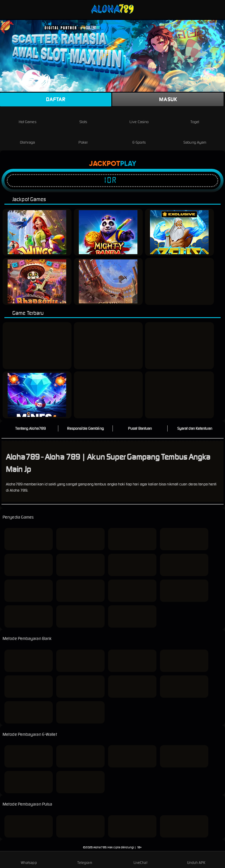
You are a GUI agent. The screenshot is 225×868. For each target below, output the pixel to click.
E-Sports (139, 138)
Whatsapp (29, 859)
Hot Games (28, 117)
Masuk (168, 99)
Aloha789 (100, 847)
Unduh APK (196, 859)
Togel (195, 117)
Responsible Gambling (85, 428)
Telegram (85, 859)
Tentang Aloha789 (30, 428)
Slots (83, 117)
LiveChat (140, 859)
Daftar (56, 99)
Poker (83, 138)
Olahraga (27, 138)
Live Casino (139, 117)
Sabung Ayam (195, 138)
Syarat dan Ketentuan (195, 428)
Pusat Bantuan (140, 428)
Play (128, 164)
